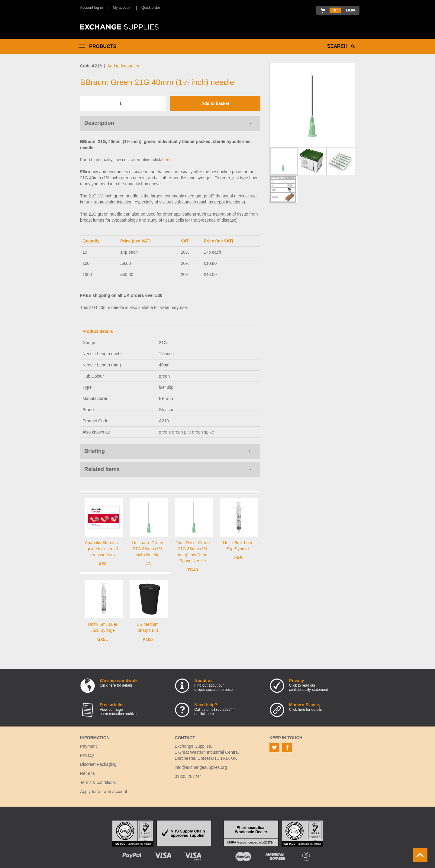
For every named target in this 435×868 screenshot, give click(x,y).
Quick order (151, 8)
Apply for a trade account (104, 792)
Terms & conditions (98, 782)
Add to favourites (123, 66)
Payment (88, 746)
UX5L (103, 639)
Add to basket (215, 103)
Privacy (87, 755)
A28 (103, 564)
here (166, 160)
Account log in (91, 8)
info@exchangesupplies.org (201, 767)
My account (122, 8)
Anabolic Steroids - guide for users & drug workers (103, 549)
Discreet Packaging (98, 764)
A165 (148, 639)
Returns (87, 773)
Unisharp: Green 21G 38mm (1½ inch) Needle (148, 549)
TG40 (193, 570)
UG (148, 564)
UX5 (238, 558)
